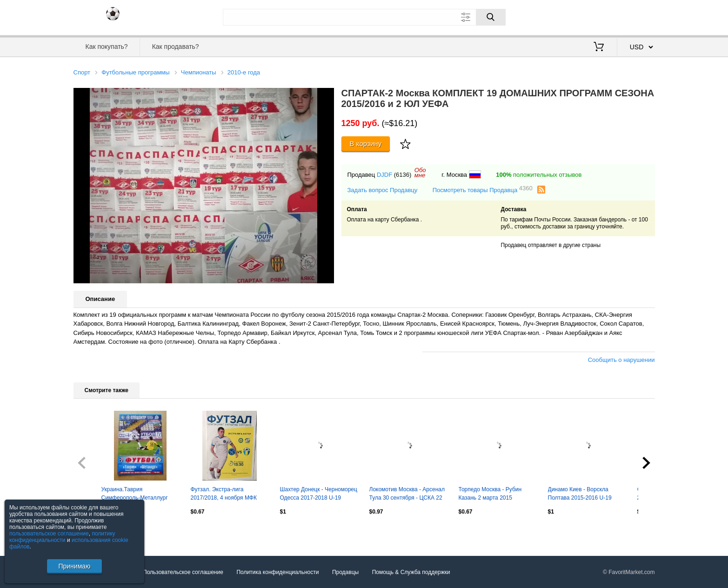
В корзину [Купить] (366, 144)
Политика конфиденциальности (277, 572)
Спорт (82, 72)
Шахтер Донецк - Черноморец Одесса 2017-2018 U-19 (319, 494)
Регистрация (636, 16)
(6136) (403, 175)
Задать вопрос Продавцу (383, 190)
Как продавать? (176, 47)
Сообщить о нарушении (621, 360)
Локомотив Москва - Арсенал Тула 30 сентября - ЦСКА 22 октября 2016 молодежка (407, 494)
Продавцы (345, 572)
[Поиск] (491, 17)
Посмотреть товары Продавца (483, 190)
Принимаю (74, 566)
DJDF (384, 175)
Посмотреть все (94, 531)
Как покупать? (106, 47)
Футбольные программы (135, 72)
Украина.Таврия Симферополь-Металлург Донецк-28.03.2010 (135, 494)
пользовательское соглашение (49, 534)
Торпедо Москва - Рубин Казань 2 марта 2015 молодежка (490, 494)
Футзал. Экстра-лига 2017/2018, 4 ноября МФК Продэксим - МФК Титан (224, 494)
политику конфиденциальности (62, 537)
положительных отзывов (539, 175)
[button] (326, 96)
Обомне (420, 173)
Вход (601, 16)
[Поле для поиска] (364, 17)
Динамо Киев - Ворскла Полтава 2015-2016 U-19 (580, 494)
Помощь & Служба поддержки (411, 572)
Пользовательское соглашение (183, 572)
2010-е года (244, 72)
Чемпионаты (199, 72)
